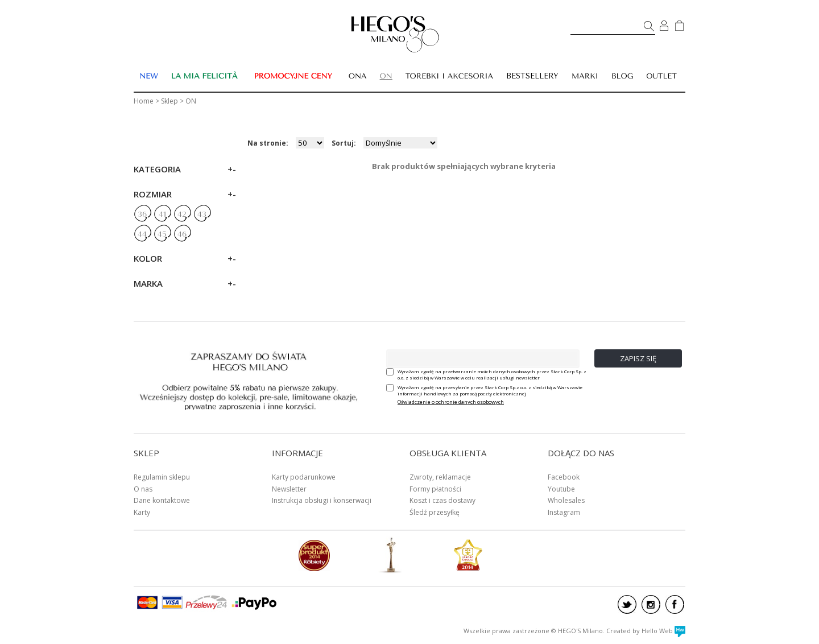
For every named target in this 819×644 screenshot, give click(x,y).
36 (142, 214)
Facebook (564, 477)
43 (202, 214)
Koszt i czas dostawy (442, 500)
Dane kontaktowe (162, 500)
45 (162, 234)
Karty (142, 512)
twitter (627, 604)
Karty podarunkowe (304, 477)
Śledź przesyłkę (435, 512)
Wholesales (566, 500)
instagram (651, 604)
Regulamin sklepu (162, 477)
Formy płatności (435, 489)
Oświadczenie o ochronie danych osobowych (451, 402)
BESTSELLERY (532, 76)
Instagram (564, 512)
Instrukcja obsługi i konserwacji (322, 500)
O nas (143, 489)
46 (182, 234)
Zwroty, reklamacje (440, 477)
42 (182, 214)
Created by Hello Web (646, 631)
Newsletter (289, 489)
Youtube (561, 489)
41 (162, 214)
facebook (675, 604)
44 (142, 234)
